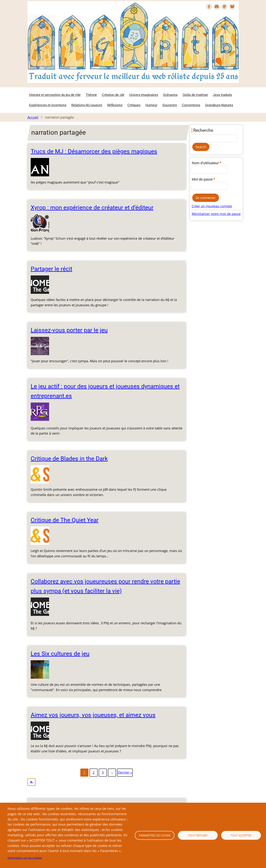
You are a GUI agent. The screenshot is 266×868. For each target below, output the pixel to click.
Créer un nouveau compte (212, 206)
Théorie (91, 95)
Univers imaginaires (144, 95)
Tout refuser (198, 835)
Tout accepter (241, 835)
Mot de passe (202, 179)
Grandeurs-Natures (219, 105)
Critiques (134, 105)
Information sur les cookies (25, 858)
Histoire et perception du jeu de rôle (55, 95)
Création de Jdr (113, 95)
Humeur (151, 105)
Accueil (33, 117)
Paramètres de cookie (155, 835)
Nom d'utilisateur (205, 163)
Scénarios (170, 95)
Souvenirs (170, 105)
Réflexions (115, 105)
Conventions (191, 105)
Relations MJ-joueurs (87, 105)
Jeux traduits (222, 95)
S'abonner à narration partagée (107, 782)
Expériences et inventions (48, 105)
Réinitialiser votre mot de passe (216, 214)
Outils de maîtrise (195, 95)
